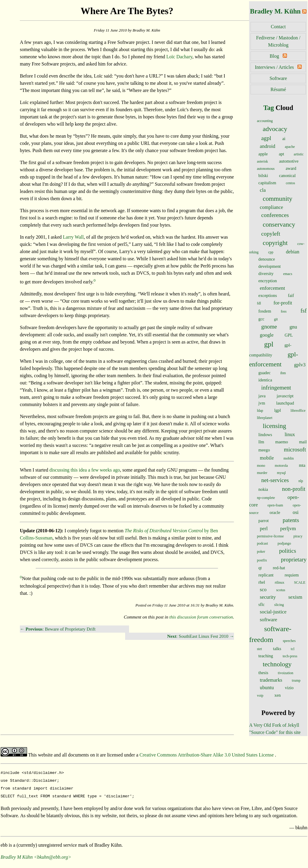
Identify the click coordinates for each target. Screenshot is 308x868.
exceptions (268, 295)
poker (261, 552)
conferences (275, 215)
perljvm (288, 529)
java (262, 396)
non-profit (294, 489)
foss (283, 311)
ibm (283, 373)
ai (284, 139)
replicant (266, 575)
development (269, 266)
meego (264, 450)
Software (278, 78)
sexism (296, 597)
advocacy (275, 129)
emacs (288, 274)
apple (263, 154)
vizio (289, 688)
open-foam (275, 505)
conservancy (279, 225)
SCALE (300, 582)
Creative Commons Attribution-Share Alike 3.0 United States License (207, 755)
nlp (301, 481)
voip (260, 695)
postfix (262, 560)
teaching (266, 656)
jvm (262, 403)
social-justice (273, 612)
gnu (293, 327)
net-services (275, 480)
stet (259, 649)
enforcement (273, 288)
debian (293, 252)
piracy (298, 536)
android (268, 146)
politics (288, 551)
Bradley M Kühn (17, 855)
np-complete (266, 498)
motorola (281, 466)
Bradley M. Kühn (275, 11)
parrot (263, 521)
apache (290, 147)
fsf (303, 311)
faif (291, 295)
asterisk (262, 161)
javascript (285, 396)
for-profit (283, 303)
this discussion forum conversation (201, 617)
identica (265, 380)
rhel (262, 582)
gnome (269, 327)
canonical (287, 176)
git (276, 319)
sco (263, 590)
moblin (288, 458)
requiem (292, 575)
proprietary (294, 559)
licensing (274, 426)
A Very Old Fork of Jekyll (274, 725)
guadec (265, 373)
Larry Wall (73, 237)
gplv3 (300, 365)
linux (290, 434)
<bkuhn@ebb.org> (53, 855)
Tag (268, 108)
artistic (299, 154)
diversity (266, 274)
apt (282, 154)
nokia (263, 489)
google (267, 335)
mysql (281, 473)
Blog (274, 56)
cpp (271, 252)
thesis (263, 673)
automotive (289, 161)
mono (261, 466)
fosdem (265, 311)
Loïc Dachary (179, 57)
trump (296, 680)
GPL (289, 335)
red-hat (279, 568)
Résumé (278, 89)
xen (277, 695)
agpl (266, 138)
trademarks (271, 680)
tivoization (286, 673)
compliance (271, 207)
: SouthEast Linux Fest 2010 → (201, 636)
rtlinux (279, 582)
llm (261, 442)
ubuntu (267, 688)
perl (264, 529)
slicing (279, 605)
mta (302, 465)
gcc (261, 319)
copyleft (271, 234)
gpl (269, 344)
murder (262, 473)
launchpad (285, 403)
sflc (262, 604)
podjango (284, 543)
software (269, 620)
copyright (275, 243)
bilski (263, 176)
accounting (265, 121)
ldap (260, 411)
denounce (267, 259)
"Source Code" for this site (275, 732)
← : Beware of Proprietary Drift (58, 629)
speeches (289, 641)
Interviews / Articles (274, 67)
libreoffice (298, 411)
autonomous (266, 169)
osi (296, 512)
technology (277, 664)
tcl (293, 649)
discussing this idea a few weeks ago (85, 470)
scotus (281, 590)
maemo (282, 442)
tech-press (290, 656)
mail (303, 442)
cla (263, 190)
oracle (275, 512)
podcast (262, 543)
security (268, 597)
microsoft (295, 449)
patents (291, 520)
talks (277, 649)
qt (260, 568)
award (291, 168)
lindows (265, 435)
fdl (259, 303)
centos (290, 183)
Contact (278, 27)
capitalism (267, 183)
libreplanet (265, 418)
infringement (276, 388)
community (277, 199)
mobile (267, 458)
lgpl (278, 410)
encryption (268, 281)
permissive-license (270, 536)
